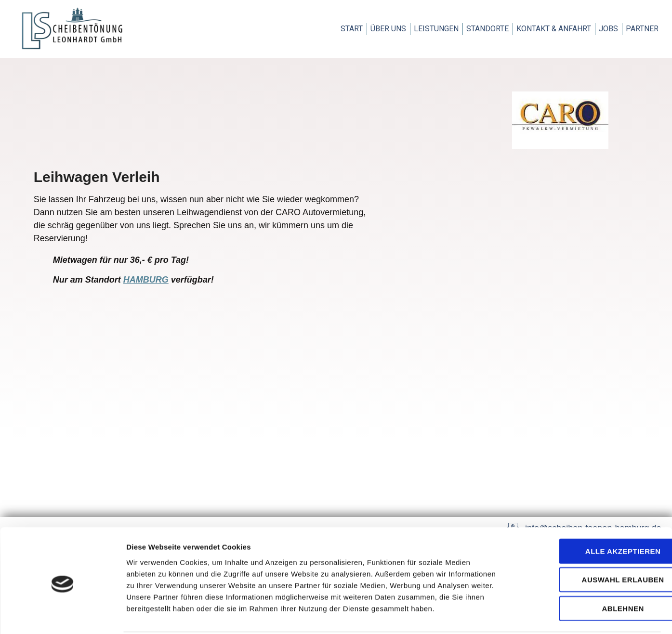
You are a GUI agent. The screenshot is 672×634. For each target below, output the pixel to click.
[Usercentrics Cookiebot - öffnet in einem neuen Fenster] (62, 615)
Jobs (608, 29)
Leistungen (436, 29)
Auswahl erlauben (591, 544)
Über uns (388, 29)
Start (352, 29)
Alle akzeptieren (592, 515)
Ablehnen (591, 572)
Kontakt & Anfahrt (554, 29)
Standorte (488, 29)
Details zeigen (512, 615)
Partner (642, 29)
